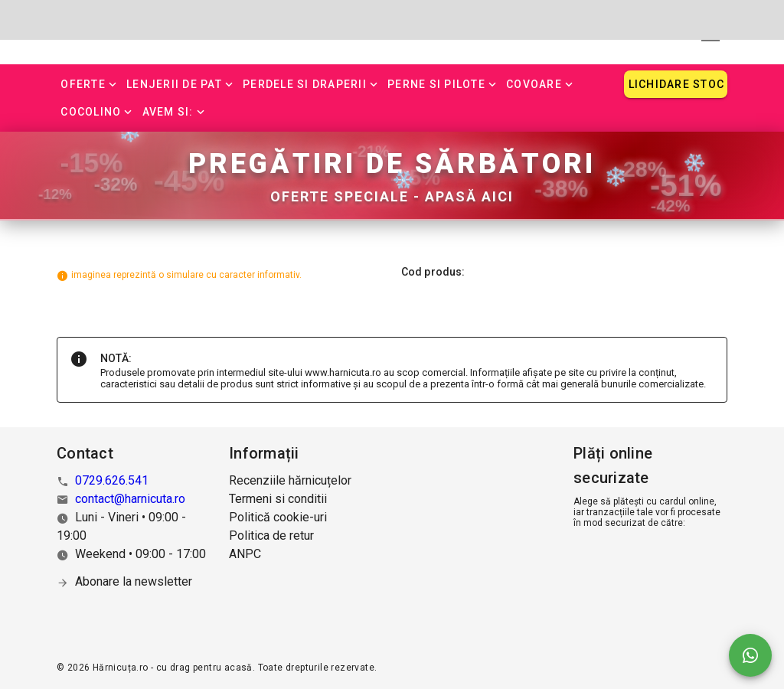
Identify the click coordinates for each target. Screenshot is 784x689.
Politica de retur (271, 536)
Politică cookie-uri (278, 517)
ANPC (245, 554)
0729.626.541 (112, 480)
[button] (90, 84)
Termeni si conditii (278, 499)
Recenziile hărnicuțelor (290, 480)
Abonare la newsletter (134, 581)
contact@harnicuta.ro (130, 499)
